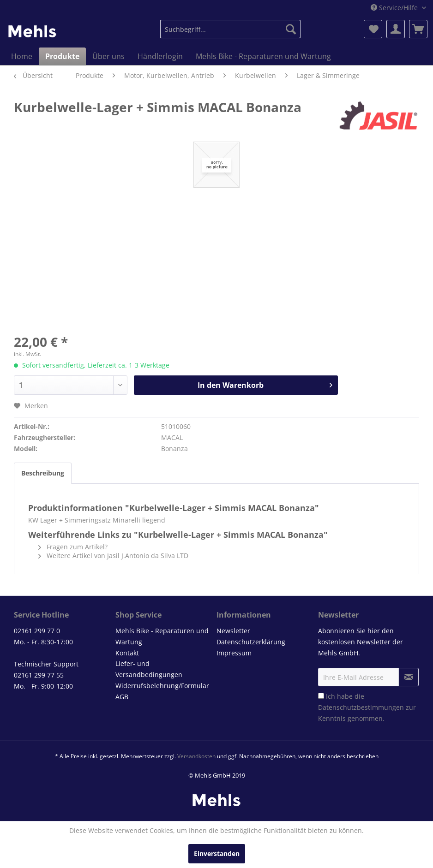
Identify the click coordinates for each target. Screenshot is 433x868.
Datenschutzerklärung (251, 642)
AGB (122, 697)
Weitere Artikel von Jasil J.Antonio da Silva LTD (113, 556)
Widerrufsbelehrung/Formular (162, 686)
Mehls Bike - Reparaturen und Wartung (162, 636)
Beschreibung (43, 473)
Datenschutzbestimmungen (361, 707)
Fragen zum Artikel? (73, 547)
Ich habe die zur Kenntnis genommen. (367, 707)
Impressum (234, 653)
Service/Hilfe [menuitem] (395, 8)
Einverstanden (217, 853)
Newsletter (233, 631)
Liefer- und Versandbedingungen (149, 669)
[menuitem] (231, 29)
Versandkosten (196, 756)
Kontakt (127, 653)
